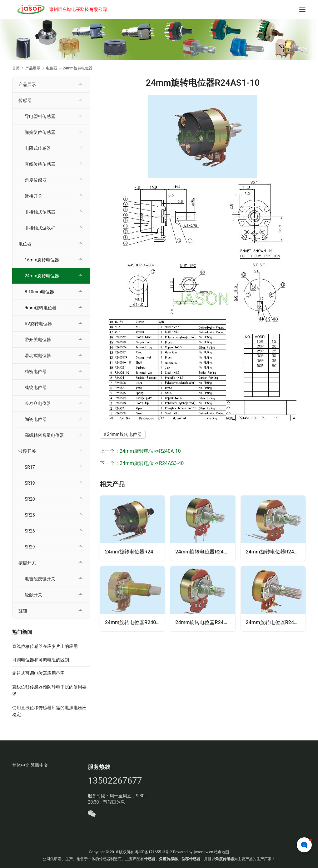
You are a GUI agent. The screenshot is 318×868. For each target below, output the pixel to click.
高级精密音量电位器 (44, 435)
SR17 (30, 467)
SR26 (30, 531)
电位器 (25, 244)
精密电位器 (36, 371)
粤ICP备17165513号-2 (153, 852)
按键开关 (27, 563)
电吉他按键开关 (40, 579)
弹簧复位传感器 (40, 132)
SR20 (30, 499)
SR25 (30, 515)
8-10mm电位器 (39, 292)
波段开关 (27, 451)
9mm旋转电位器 (41, 308)
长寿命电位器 (38, 403)
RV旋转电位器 (38, 324)
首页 (16, 68)
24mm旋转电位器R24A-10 (205, 622)
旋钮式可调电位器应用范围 (38, 673)
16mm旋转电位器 (42, 260)
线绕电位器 (36, 387)
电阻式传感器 (38, 148)
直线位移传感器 (40, 164)
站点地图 (221, 852)
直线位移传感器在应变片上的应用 (45, 646)
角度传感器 (36, 180)
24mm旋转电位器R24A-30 (275, 622)
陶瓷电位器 (36, 419)
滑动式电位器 (38, 356)
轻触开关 (33, 595)
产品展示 (27, 84)
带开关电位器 (38, 340)
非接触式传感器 (40, 212)
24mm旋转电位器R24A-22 (205, 552)
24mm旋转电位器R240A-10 (150, 451)
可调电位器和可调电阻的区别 (41, 660)
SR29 (30, 547)
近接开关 (33, 196)
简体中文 (21, 765)
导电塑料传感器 (40, 116)
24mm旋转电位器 (124, 434)
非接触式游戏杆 (40, 228)
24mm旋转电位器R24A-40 (275, 552)
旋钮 (23, 611)
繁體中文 (39, 765)
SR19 (30, 483)
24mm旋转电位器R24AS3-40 (152, 463)
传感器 (25, 100)
